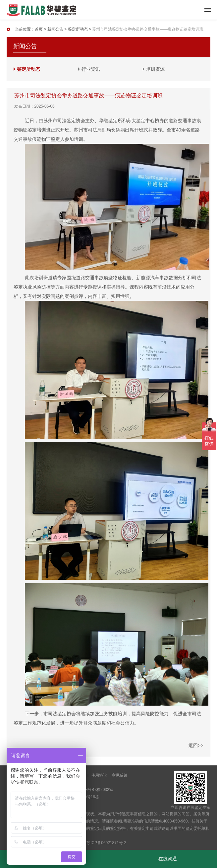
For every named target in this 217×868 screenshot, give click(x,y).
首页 (39, 29)
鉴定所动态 (78, 29)
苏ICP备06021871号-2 (106, 843)
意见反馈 (120, 775)
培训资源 (155, 69)
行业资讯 (91, 69)
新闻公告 (55, 29)
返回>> (196, 745)
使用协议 (99, 775)
